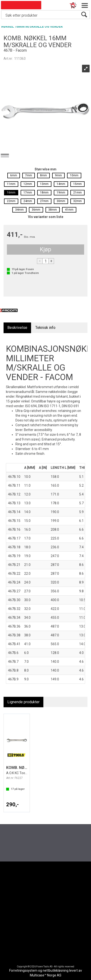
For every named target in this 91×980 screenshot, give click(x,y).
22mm (11, 201)
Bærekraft (42, 919)
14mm (61, 184)
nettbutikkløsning (56, 970)
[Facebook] (37, 887)
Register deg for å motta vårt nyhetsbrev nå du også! (48, 834)
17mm (28, 193)
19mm (61, 193)
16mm (11, 193)
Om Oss (41, 911)
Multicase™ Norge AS (46, 975)
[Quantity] (45, 261)
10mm (74, 175)
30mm (61, 201)
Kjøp (45, 249)
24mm (28, 201)
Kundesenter (17, 902)
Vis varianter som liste (46, 217)
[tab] (17, 328)
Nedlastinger (17, 906)
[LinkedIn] (54, 887)
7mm (29, 175)
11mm (11, 184)
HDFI (39, 915)
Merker (41, 906)
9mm (58, 175)
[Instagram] (45, 887)
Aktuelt (41, 902)
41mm (69, 210)
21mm (77, 193)
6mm (14, 175)
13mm (44, 184)
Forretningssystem (23, 970)
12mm (28, 184)
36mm (36, 210)
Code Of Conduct (20, 911)
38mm (53, 210)
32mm (77, 201)
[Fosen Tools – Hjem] (46, 867)
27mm (44, 201)
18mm (44, 193)
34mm (19, 210)
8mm (43, 175)
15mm (77, 184)
